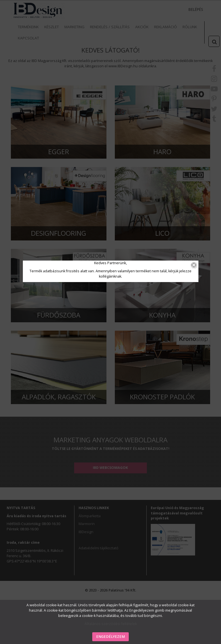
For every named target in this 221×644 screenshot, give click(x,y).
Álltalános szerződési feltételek (111, 624)
